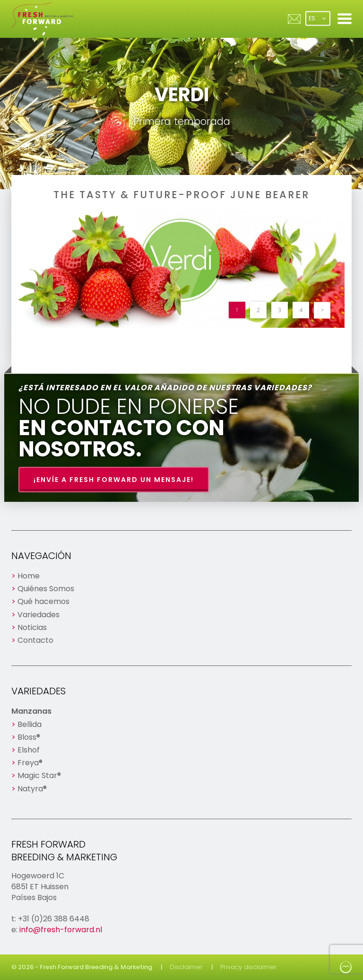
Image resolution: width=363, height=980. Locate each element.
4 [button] (301, 310)
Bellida (30, 724)
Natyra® (32, 789)
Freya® (30, 763)
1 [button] (237, 310)
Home (29, 576)
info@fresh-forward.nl (61, 930)
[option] (181, 269)
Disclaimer (186, 967)
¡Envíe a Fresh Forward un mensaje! (114, 480)
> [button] (322, 310)
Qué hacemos (43, 601)
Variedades (39, 615)
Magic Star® (39, 775)
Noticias (32, 627)
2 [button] (258, 310)
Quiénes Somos (46, 589)
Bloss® (29, 737)
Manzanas (31, 711)
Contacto (35, 640)
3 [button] (280, 310)
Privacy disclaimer (248, 967)
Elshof (29, 750)
